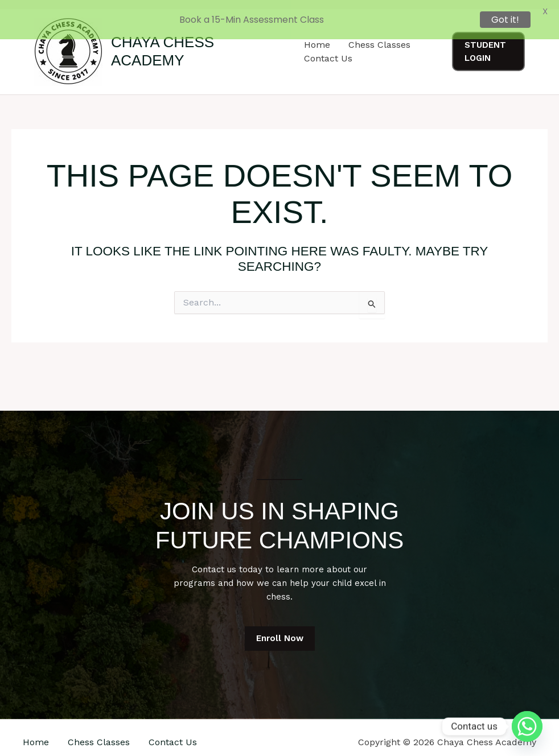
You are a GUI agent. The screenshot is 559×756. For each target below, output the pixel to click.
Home (36, 734)
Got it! (505, 20)
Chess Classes (99, 734)
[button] (488, 44)
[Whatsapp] (527, 726)
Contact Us (328, 50)
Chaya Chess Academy (163, 43)
